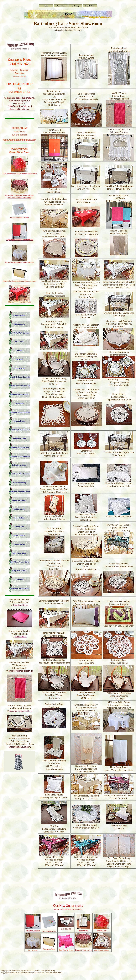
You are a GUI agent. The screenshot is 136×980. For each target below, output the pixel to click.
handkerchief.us (21, 605)
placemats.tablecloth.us (21, 711)
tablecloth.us (21, 637)
